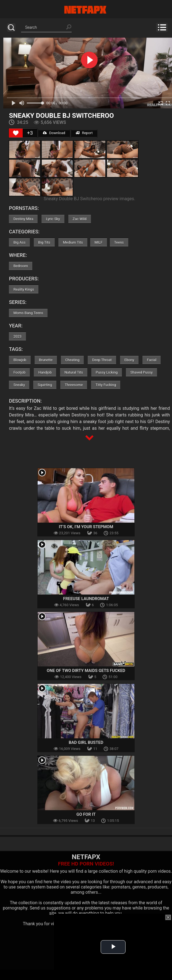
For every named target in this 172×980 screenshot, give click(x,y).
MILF (99, 242)
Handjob (45, 372)
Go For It (86, 814)
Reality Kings (24, 289)
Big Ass (19, 242)
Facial (152, 360)
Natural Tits (74, 372)
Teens (119, 242)
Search (11, 28)
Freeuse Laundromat (86, 599)
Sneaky (19, 385)
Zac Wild (80, 219)
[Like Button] (16, 133)
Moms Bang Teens (28, 313)
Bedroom (21, 266)
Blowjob (20, 360)
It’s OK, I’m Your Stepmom (86, 527)
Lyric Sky (53, 219)
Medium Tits (73, 242)
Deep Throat (102, 360)
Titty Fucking (106, 385)
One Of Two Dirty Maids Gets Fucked (86, 671)
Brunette (46, 360)
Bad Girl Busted (86, 742)
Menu (162, 27)
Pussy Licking (107, 372)
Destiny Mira (23, 219)
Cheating (72, 360)
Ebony (129, 360)
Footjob (19, 372)
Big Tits (44, 242)
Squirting (45, 385)
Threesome (74, 385)
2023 (17, 336)
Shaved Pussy (141, 372)
